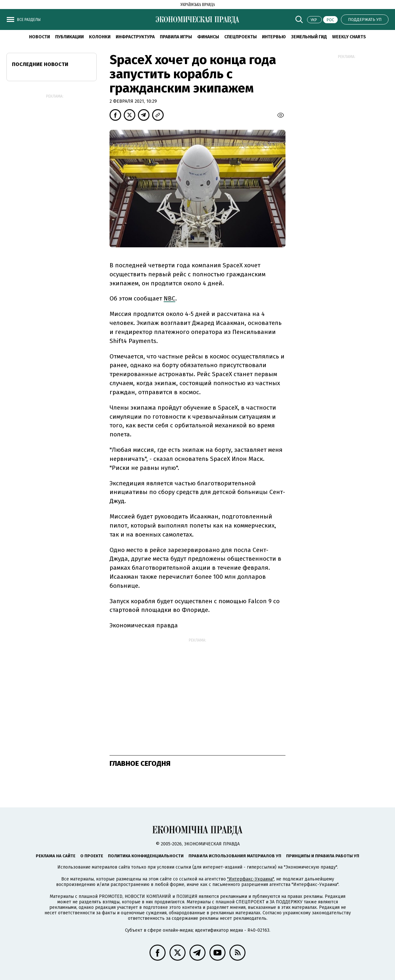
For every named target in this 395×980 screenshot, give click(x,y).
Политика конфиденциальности (146, 856)
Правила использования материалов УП (235, 856)
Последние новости (40, 64)
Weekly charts (349, 37)
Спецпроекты (241, 37)
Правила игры (176, 37)
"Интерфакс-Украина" (250, 879)
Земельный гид (309, 37)
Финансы (208, 37)
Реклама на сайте (56, 856)
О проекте (92, 856)
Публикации (69, 37)
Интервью (274, 37)
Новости (39, 37)
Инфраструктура (135, 37)
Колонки (100, 37)
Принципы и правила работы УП (323, 856)
